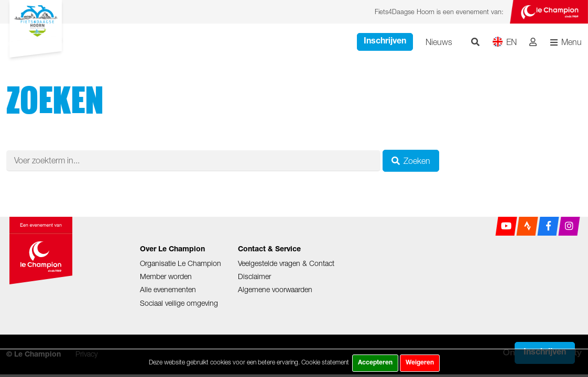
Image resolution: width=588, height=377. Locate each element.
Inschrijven (385, 42)
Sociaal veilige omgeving (179, 303)
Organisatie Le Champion (181, 263)
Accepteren (375, 363)
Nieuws (439, 42)
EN (504, 42)
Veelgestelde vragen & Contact (286, 263)
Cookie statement (325, 362)
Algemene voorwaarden (275, 289)
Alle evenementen (168, 289)
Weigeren (420, 363)
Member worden (166, 276)
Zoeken (411, 161)
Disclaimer (254, 276)
